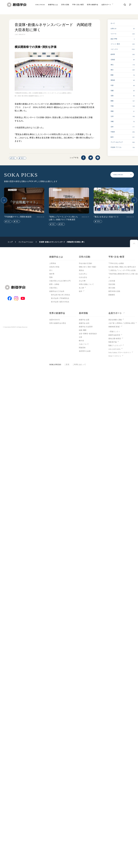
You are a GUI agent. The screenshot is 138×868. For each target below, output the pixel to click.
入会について (84, 344)
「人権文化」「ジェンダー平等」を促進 (122, 270)
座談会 (81, 270)
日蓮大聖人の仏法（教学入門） (60, 281)
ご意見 (67, 365)
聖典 (51, 277)
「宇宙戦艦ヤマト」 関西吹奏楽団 (18, 217)
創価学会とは (53, 8)
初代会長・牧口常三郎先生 (61, 295)
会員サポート (117, 313)
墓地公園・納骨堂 (115, 339)
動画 (62, 224)
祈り (51, 270)
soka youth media (114, 349)
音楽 (13, 158)
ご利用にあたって (79, 365)
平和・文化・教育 (78, 8)
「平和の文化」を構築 (116, 263)
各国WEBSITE (55, 320)
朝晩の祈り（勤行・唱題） (88, 267)
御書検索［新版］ (114, 327)
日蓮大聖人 (53, 288)
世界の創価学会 (93, 8)
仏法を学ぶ (83, 274)
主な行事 (82, 281)
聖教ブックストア (115, 346)
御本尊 (52, 274)
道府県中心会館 (85, 351)
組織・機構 (83, 330)
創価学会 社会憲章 (86, 327)
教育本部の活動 (114, 291)
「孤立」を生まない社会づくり (106, 217)
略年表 (81, 341)
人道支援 (112, 281)
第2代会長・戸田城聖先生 (60, 298)
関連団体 (82, 348)
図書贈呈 (112, 295)
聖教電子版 (113, 342)
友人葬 (81, 288)
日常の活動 (65, 8)
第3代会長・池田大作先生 (60, 302)
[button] (4, 200)
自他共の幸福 (54, 267)
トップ (10, 242)
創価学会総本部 (114, 335)
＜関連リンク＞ (114, 332)
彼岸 (81, 291)
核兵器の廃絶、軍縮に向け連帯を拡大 (122, 267)
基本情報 (83, 313)
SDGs (99, 221)
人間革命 (53, 263)
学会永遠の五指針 (86, 263)
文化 (8, 221)
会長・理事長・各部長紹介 (88, 334)
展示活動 (112, 288)
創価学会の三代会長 (57, 291)
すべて (113, 23)
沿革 (81, 337)
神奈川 (22, 158)
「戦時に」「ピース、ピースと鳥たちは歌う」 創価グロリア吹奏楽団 (63, 218)
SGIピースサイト (115, 356)
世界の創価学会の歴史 (58, 323)
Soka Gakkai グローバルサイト (120, 353)
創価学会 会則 (84, 323)
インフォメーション (26, 242)
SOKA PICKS (40, 8)
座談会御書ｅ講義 (115, 320)
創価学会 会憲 (84, 320)
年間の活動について (86, 284)
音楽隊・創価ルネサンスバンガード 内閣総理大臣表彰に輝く (62, 242)
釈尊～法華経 (54, 284)
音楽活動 (112, 284)
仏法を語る (83, 277)
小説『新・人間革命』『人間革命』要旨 (122, 323)
